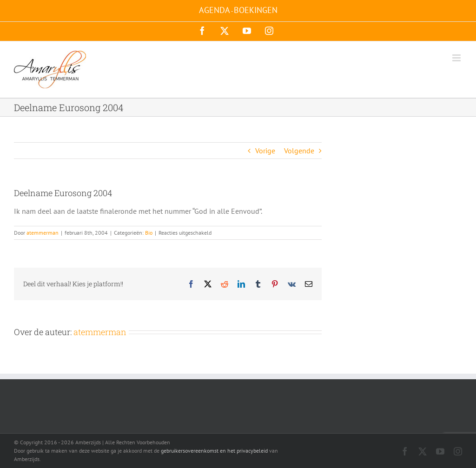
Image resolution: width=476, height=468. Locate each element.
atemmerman (43, 233)
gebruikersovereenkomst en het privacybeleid (214, 451)
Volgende (299, 151)
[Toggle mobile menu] (457, 58)
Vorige (265, 151)
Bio (149, 233)
